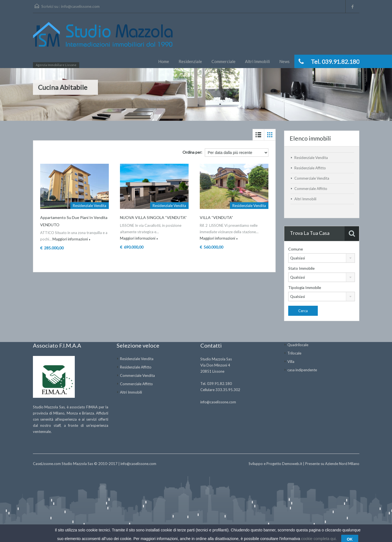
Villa (291, 362)
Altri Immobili (257, 61)
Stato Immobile (301, 268)
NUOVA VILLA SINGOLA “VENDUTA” (153, 217)
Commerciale (223, 61)
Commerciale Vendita (312, 178)
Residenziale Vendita (311, 158)
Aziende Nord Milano (342, 464)
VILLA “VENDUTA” (216, 217)
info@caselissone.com (80, 6)
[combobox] (322, 258)
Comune (296, 249)
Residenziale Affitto (310, 168)
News (284, 61)
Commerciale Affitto (311, 189)
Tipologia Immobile (305, 287)
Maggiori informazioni (71, 239)
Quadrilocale (298, 345)
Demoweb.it (292, 464)
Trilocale (294, 353)
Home (164, 61)
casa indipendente (302, 370)
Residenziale (190, 61)
